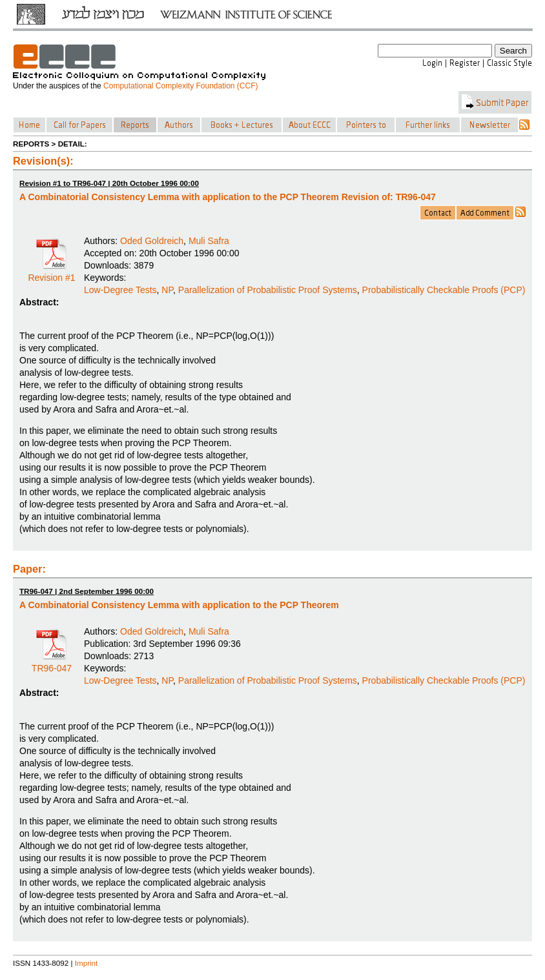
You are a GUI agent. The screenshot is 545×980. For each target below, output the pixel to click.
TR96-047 (52, 664)
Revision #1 (51, 273)
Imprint (87, 963)
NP (167, 290)
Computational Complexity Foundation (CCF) (180, 86)
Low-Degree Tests (120, 290)
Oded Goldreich (152, 241)
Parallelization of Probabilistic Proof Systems (268, 290)
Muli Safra (209, 241)
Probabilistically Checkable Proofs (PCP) (444, 290)
